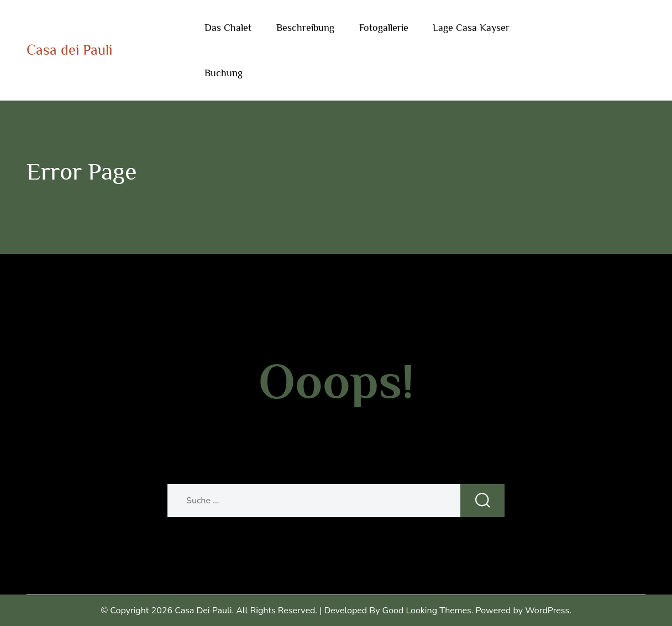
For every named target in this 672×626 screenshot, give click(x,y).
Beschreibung (305, 28)
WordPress (547, 611)
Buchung (224, 73)
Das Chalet (228, 28)
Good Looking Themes (427, 611)
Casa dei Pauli (69, 50)
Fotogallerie (384, 28)
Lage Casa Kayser (471, 28)
